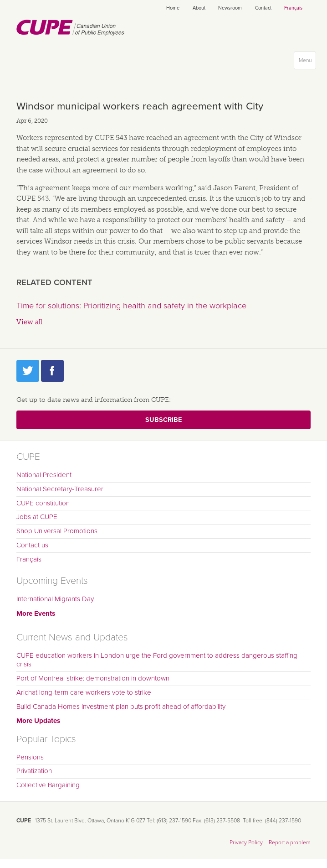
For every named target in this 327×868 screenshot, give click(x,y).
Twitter (28, 371)
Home (173, 8)
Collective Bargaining (48, 785)
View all (29, 322)
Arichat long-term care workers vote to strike (84, 692)
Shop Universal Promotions (57, 531)
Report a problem (290, 842)
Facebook (52, 371)
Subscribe (163, 420)
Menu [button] (307, 62)
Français (293, 8)
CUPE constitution (43, 503)
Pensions (30, 757)
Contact (263, 8)
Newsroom (230, 8)
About (199, 8)
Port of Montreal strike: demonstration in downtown (93, 678)
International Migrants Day (55, 599)
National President (44, 475)
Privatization (34, 771)
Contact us (32, 545)
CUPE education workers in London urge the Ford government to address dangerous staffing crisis (157, 660)
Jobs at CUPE (37, 517)
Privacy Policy (246, 842)
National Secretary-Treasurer (60, 489)
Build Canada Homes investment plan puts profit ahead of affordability (121, 707)
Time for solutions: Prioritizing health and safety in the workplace (131, 306)
